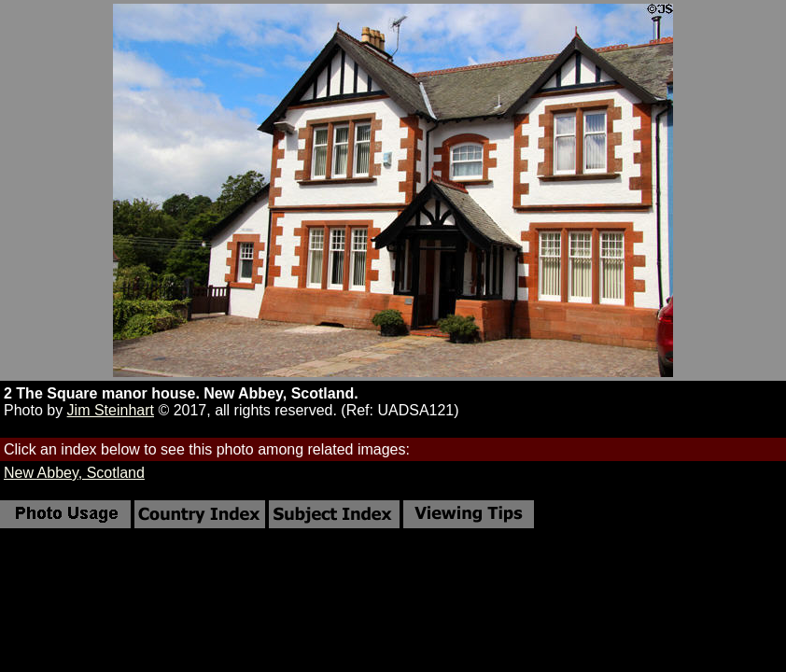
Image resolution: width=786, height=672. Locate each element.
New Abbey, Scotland (74, 473)
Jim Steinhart (111, 410)
